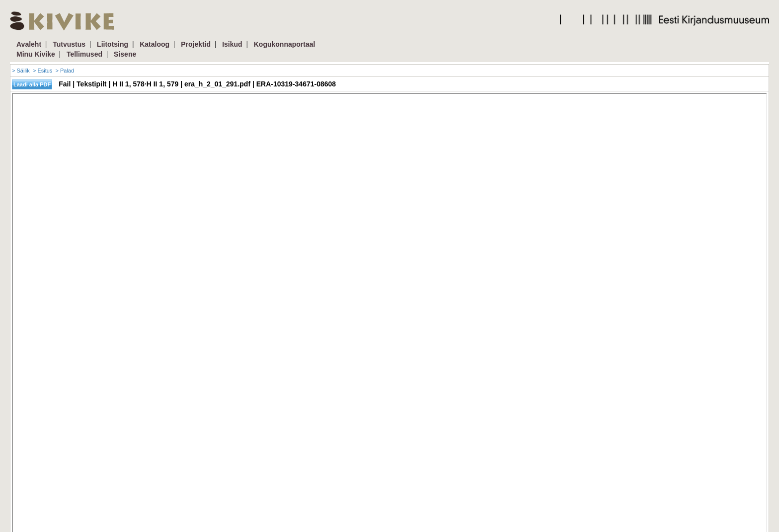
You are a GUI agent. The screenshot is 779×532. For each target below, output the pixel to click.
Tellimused (84, 54)
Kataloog (155, 44)
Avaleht (29, 44)
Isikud (232, 44)
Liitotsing (113, 44)
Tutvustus (69, 44)
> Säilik (21, 71)
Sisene (125, 54)
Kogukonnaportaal (285, 44)
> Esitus (42, 71)
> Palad (65, 71)
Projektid (196, 44)
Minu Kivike (36, 54)
